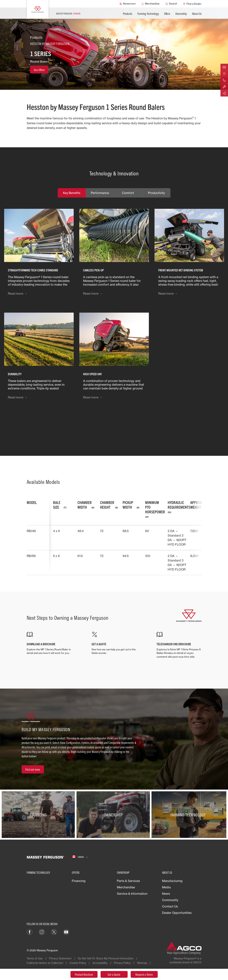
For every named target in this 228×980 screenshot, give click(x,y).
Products (128, 14)
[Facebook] (30, 932)
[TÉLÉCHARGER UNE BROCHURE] (179, 645)
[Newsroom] (128, 4)
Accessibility (100, 963)
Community (170, 900)
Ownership (181, 14)
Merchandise (126, 887)
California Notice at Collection (45, 963)
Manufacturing (172, 881)
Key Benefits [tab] (72, 193)
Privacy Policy (122, 963)
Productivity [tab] (156, 193)
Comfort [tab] (128, 193)
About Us (197, 14)
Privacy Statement (60, 958)
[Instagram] (42, 932)
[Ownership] (114, 815)
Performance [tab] (100, 193)
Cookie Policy (78, 963)
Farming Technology (148, 14)
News (166, 894)
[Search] (171, 4)
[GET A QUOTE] (114, 643)
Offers (167, 14)
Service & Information (132, 894)
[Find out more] (33, 769)
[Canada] (80, 857)
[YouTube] (66, 932)
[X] (54, 932)
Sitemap (142, 963)
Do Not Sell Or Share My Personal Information (106, 958)
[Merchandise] (151, 4)
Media (166, 887)
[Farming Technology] (189, 815)
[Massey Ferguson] (38, 9)
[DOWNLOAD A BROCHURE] (49, 643)
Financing (79, 881)
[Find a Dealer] (192, 4)
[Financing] (39, 815)
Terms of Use (35, 958)
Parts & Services (128, 881)
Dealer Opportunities (177, 913)
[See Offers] (39, 70)
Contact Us (170, 906)
